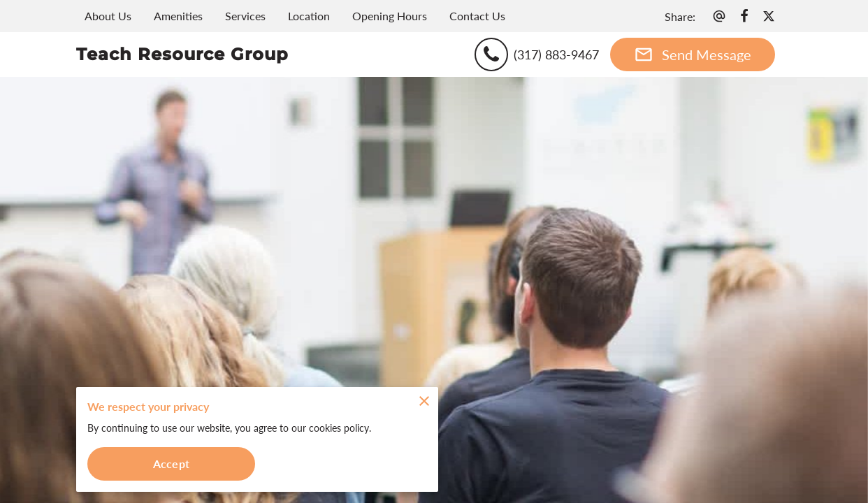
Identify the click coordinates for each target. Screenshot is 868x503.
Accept (171, 464)
